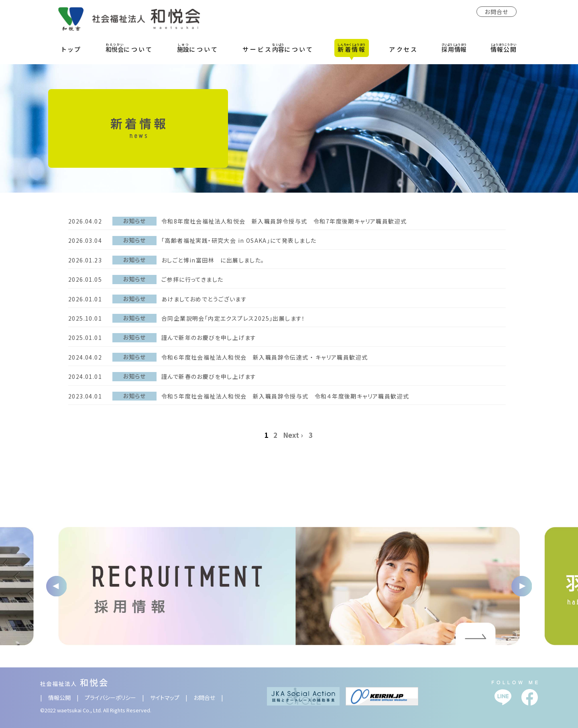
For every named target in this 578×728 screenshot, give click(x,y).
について (129, 48)
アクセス (404, 49)
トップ (72, 49)
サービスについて (278, 48)
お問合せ (497, 12)
